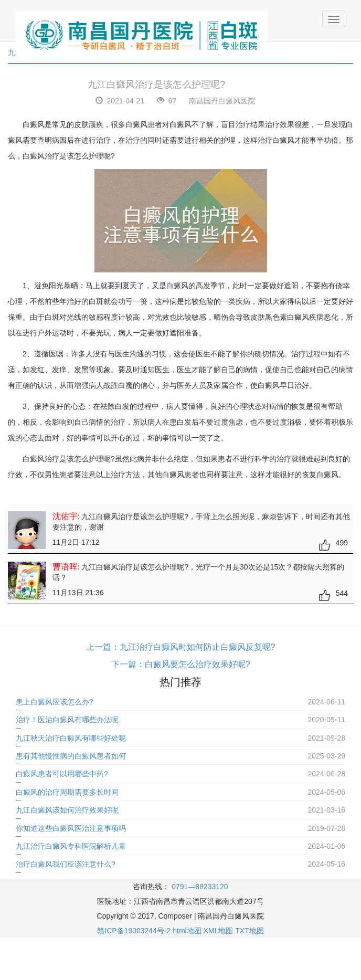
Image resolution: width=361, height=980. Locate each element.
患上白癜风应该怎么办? (55, 702)
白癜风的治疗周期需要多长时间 (67, 792)
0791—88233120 (200, 887)
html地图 (187, 931)
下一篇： (128, 664)
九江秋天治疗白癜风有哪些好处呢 (71, 738)
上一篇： (103, 647)
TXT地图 (249, 931)
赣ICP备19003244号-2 (134, 931)
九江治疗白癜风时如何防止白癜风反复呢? (198, 647)
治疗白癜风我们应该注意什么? (66, 864)
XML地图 (219, 931)
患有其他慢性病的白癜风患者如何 (71, 756)
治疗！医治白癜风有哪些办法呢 (67, 720)
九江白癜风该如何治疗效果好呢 (67, 810)
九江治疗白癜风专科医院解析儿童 (71, 846)
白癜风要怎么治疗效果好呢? (198, 664)
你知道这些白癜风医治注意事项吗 (71, 828)
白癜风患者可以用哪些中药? (62, 774)
